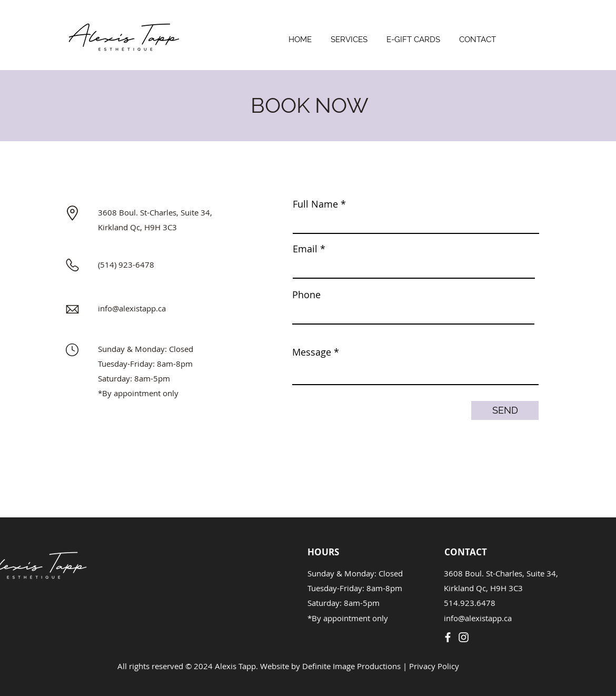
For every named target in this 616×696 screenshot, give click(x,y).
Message (312, 352)
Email (305, 249)
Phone (306, 295)
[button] (349, 35)
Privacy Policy (434, 666)
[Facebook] (448, 637)
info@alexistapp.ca (132, 308)
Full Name (315, 204)
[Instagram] (464, 637)
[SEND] (505, 410)
